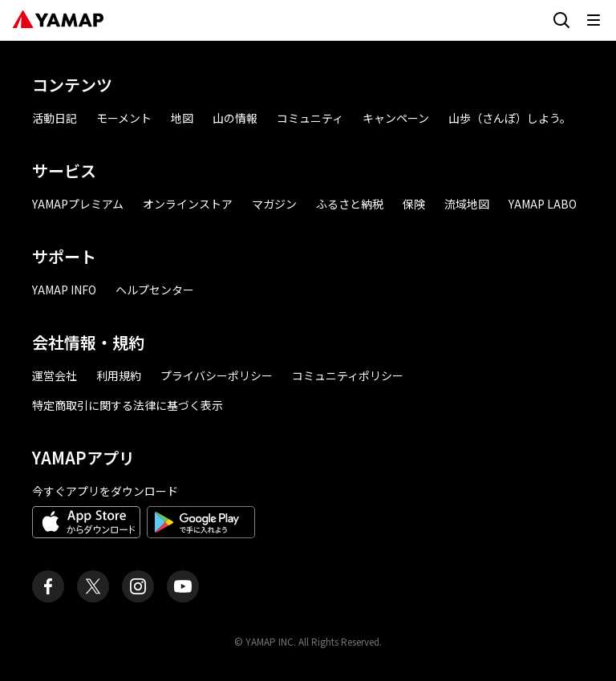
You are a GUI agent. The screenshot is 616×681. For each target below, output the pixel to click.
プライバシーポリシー (217, 375)
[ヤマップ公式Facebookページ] (48, 586)
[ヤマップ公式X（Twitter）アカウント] (93, 586)
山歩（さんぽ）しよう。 (510, 118)
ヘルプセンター (155, 290)
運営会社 (55, 375)
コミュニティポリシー (348, 375)
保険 (414, 204)
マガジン (274, 204)
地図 (182, 118)
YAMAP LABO (543, 204)
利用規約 (119, 375)
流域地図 (467, 204)
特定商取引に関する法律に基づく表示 (128, 405)
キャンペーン (396, 118)
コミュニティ (310, 118)
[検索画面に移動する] (561, 20)
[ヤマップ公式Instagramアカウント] (138, 586)
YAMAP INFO (64, 290)
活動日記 (55, 118)
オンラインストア (188, 204)
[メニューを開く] (594, 20)
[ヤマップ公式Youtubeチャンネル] (183, 586)
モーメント (124, 118)
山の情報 (235, 118)
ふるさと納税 (350, 204)
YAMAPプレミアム (78, 204)
